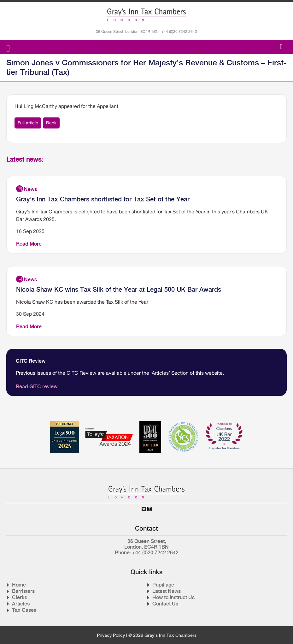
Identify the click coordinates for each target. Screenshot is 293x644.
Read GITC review (37, 387)
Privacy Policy (111, 635)
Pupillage (163, 585)
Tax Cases (24, 610)
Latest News (167, 591)
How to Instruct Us (173, 597)
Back (51, 123)
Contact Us (165, 604)
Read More (29, 244)
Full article (28, 123)
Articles (21, 604)
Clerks (20, 597)
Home (19, 585)
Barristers (23, 591)
